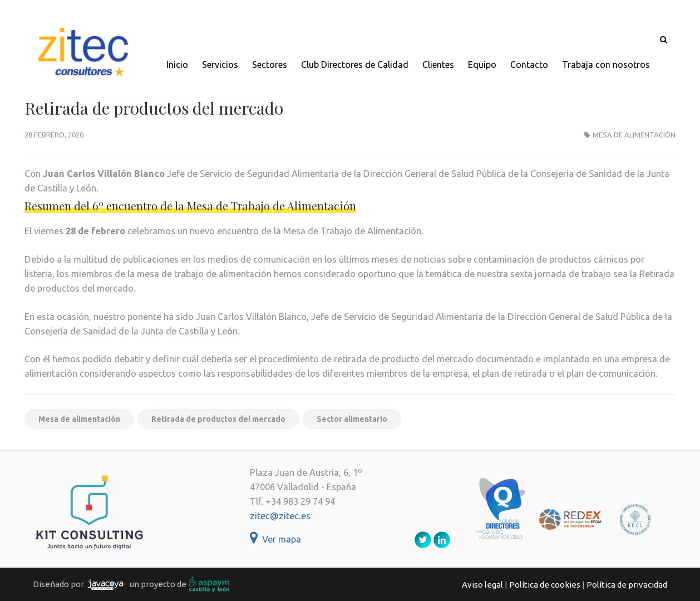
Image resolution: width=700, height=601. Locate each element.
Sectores (270, 65)
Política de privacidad (627, 585)
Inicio (177, 65)
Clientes (438, 65)
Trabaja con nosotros (606, 65)
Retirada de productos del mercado (218, 419)
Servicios (220, 65)
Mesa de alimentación (634, 135)
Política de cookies (545, 585)
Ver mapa (275, 539)
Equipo (482, 65)
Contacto (529, 65)
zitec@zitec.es (280, 516)
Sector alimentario (352, 419)
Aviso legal (482, 585)
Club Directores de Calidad (355, 65)
